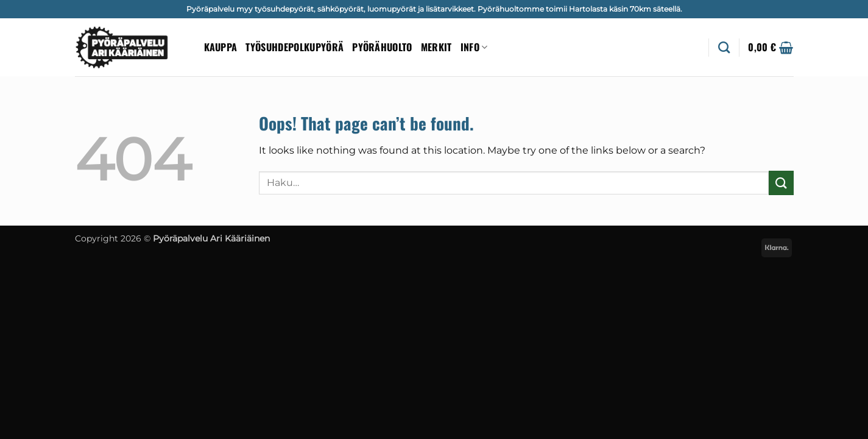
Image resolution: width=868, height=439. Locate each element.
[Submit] (781, 183)
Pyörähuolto (382, 47)
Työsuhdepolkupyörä (295, 47)
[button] (771, 48)
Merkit (436, 47)
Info (474, 47)
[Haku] (724, 47)
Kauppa (221, 47)
